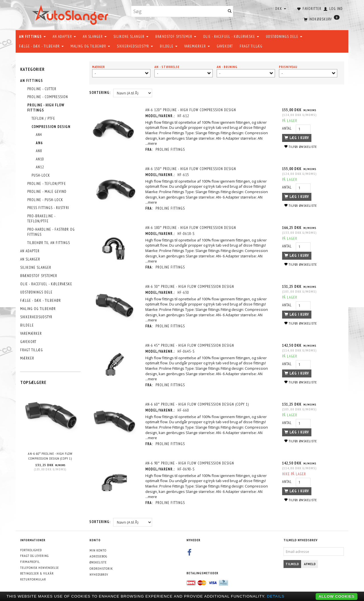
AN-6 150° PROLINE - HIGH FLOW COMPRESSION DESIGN (191, 169)
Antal (287, 128)
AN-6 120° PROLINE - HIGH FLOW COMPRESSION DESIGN (191, 110)
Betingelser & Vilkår (37, 573)
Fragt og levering (34, 556)
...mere (152, 143)
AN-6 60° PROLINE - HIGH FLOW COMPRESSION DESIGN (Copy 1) (50, 456)
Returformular (33, 579)
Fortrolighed (31, 550)
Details (276, 596)
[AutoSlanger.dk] (71, 14)
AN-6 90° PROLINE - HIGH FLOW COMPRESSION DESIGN (190, 463)
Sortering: (100, 93)
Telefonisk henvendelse (40, 568)
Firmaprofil (30, 562)
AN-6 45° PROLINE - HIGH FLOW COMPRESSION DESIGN (190, 345)
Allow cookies (337, 596)
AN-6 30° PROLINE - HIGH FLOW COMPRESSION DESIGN (190, 287)
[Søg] (230, 12)
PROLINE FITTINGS (171, 149)
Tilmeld (292, 564)
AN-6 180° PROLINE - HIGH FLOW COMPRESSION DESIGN (191, 228)
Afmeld (310, 564)
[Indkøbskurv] (321, 18)
